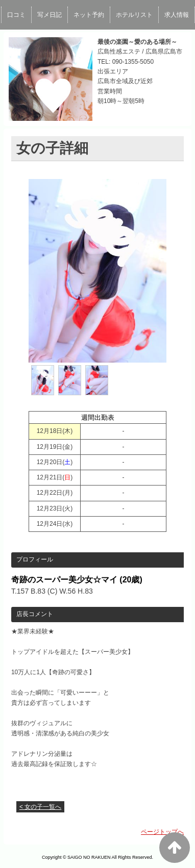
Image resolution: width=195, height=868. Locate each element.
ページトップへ (162, 832)
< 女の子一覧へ (40, 807)
